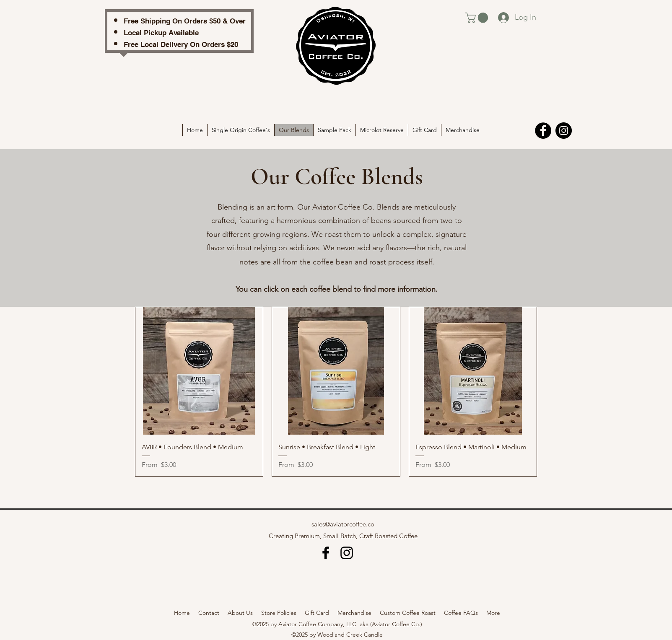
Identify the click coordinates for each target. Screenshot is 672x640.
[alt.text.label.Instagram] (347, 553)
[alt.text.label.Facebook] (326, 553)
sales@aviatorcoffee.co (343, 524)
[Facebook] (543, 131)
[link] (478, 18)
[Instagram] (564, 131)
